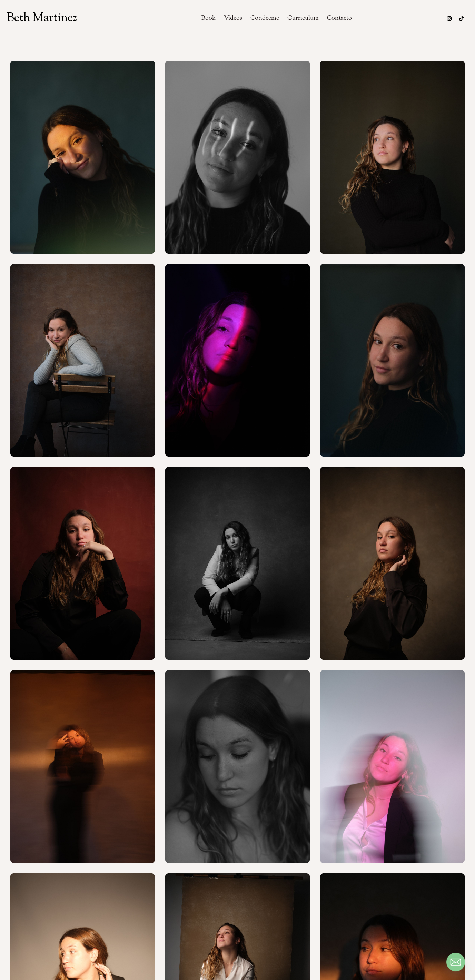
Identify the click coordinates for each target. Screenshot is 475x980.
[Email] (456, 962)
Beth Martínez (42, 18)
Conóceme (265, 18)
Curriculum (303, 18)
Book (209, 18)
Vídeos (233, 18)
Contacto (339, 18)
